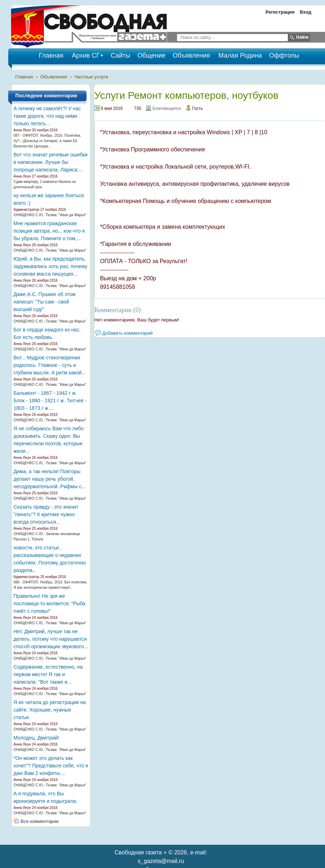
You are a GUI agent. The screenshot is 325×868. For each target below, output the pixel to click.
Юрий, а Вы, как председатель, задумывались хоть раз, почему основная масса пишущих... (51, 266)
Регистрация (280, 12)
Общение (151, 55)
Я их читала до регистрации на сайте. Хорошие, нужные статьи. (50, 710)
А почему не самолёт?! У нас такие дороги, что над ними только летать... (47, 116)
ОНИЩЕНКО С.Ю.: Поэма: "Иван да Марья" (50, 215)
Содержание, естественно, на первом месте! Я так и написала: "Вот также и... (48, 674)
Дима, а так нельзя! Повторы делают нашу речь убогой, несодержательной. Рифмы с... (50, 479)
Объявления (191, 55)
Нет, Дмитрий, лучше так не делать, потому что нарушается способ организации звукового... (51, 639)
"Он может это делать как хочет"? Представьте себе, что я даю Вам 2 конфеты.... (51, 766)
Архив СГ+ (88, 55)
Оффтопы (284, 55)
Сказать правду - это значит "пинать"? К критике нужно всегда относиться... (46, 514)
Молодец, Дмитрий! (36, 738)
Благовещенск (166, 108)
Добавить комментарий (127, 333)
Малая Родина (240, 55)
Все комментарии (40, 821)
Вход (306, 12)
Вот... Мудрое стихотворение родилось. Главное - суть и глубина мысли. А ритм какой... (50, 365)
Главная (24, 77)
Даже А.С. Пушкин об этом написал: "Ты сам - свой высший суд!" (45, 302)
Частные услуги (91, 77)
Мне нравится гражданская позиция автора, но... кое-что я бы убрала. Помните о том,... (49, 231)
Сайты (120, 55)
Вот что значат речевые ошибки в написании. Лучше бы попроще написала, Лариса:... (51, 162)
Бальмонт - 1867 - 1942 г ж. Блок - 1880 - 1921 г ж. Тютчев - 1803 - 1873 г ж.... (50, 401)
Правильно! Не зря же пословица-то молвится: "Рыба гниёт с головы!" (50, 603)
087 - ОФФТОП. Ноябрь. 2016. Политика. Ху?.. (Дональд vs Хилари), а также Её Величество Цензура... (47, 141)
